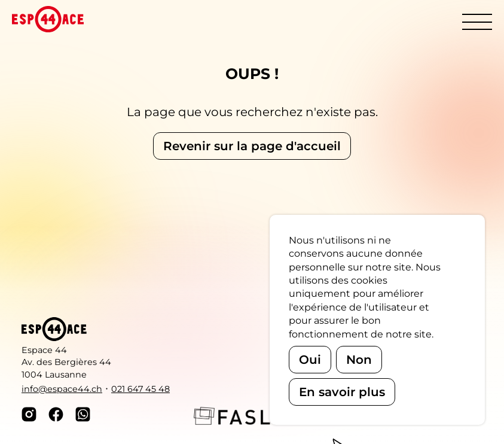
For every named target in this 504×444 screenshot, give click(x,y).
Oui (310, 360)
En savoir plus (342, 392)
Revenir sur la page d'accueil (252, 146)
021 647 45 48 (140, 389)
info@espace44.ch (62, 389)
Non (359, 360)
